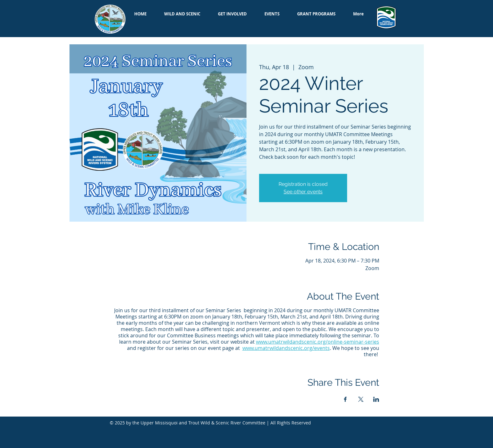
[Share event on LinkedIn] (376, 399)
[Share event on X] (361, 399)
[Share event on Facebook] (345, 399)
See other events (303, 192)
